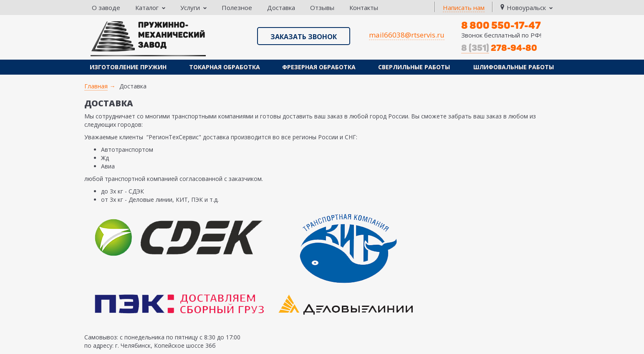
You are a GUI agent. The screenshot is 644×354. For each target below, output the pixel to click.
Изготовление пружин (128, 67)
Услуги (193, 8)
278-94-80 (499, 48)
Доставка (281, 8)
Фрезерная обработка (319, 67)
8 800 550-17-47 (501, 25)
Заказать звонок (304, 37)
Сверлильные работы (414, 67)
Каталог (150, 8)
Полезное (237, 8)
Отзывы (322, 8)
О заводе (106, 8)
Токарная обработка (225, 67)
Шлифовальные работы (514, 67)
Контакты (364, 8)
